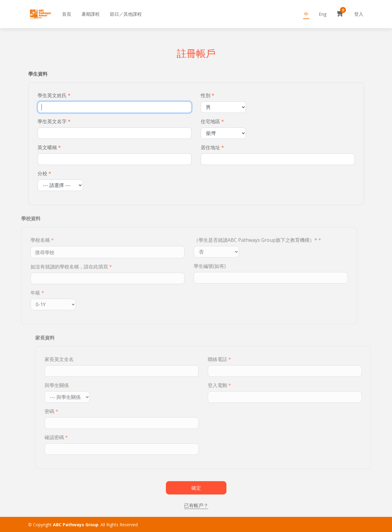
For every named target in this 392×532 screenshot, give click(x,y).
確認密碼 (65, 437)
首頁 (67, 14)
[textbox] (35, 252)
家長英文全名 (70, 359)
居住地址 (211, 147)
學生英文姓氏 (53, 95)
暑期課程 (91, 14)
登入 (359, 14)
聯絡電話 (228, 359)
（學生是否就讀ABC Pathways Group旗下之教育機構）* (244, 240)
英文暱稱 (48, 147)
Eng (323, 14)
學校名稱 (29, 240)
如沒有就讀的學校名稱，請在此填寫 (58, 267)
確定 (196, 488)
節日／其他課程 (126, 14)
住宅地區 (211, 121)
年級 (24, 293)
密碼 (60, 411)
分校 (43, 173)
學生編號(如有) (199, 266)
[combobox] (96, 252)
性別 (206, 95)
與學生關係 (68, 385)
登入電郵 (228, 385)
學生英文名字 (53, 121)
